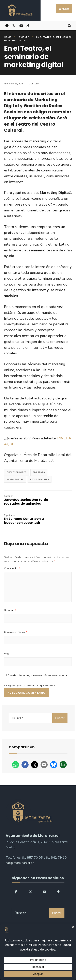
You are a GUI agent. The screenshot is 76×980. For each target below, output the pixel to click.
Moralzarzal (15, 479)
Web (7, 654)
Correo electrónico (16, 632)
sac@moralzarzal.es (20, 863)
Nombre (10, 610)
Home (7, 37)
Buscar (60, 718)
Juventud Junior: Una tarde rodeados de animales (26, 500)
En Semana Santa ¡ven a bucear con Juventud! (24, 519)
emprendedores (16, 472)
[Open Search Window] (69, 25)
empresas (39, 472)
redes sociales (40, 479)
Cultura (24, 37)
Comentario (12, 568)
